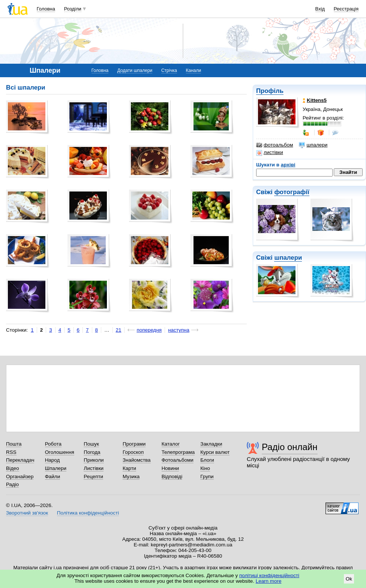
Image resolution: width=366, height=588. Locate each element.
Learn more (269, 581)
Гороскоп (133, 452)
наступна (179, 330)
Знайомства (137, 460)
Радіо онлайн (290, 447)
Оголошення (60, 452)
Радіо (12, 484)
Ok (349, 579)
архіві (288, 165)
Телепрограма (178, 452)
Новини (170, 468)
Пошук (91, 444)
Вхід (320, 9)
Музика (131, 477)
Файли (53, 477)
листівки (270, 153)
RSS (11, 452)
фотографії (292, 192)
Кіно (205, 468)
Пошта (14, 444)
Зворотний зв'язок (27, 513)
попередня (149, 330)
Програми (134, 444)
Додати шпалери (135, 70)
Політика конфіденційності (88, 513)
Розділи (73, 9)
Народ (52, 460)
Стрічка (169, 70)
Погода (92, 452)
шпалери (313, 145)
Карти (129, 468)
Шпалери (56, 468)
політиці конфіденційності (269, 575)
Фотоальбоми (178, 460)
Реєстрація (346, 9)
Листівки (94, 468)
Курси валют (215, 452)
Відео (13, 468)
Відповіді (172, 477)
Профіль (270, 91)
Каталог (171, 444)
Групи (207, 477)
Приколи (94, 460)
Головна (46, 9)
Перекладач (20, 460)
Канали (194, 70)
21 (119, 330)
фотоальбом (274, 145)
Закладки (211, 444)
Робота (53, 444)
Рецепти (93, 477)
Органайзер (20, 477)
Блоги (207, 460)
